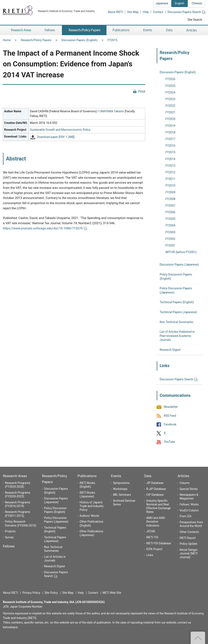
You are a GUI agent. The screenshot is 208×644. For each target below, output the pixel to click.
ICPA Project (154, 549)
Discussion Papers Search (186, 12)
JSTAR (151, 531)
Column (184, 483)
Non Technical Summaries (177, 322)
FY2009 (170, 192)
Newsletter (171, 407)
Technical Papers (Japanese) (178, 312)
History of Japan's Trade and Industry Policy (92, 506)
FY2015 (112, 40)
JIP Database (155, 483)
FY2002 (170, 239)
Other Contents (189, 532)
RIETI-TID (152, 537)
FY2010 (170, 186)
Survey (9, 537)
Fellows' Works (189, 504)
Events (116, 476)
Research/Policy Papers (36, 40)
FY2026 (170, 79)
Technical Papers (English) (177, 302)
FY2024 (170, 92)
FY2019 (170, 126)
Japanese (162, 3)
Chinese (197, 3)
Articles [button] (192, 30)
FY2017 (170, 139)
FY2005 (170, 219)
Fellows (9, 546)
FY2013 (170, 166)
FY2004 (170, 225)
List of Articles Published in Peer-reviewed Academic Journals (177, 336)
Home (7, 40)
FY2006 (170, 212)
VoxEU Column (189, 510)
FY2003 (170, 232)
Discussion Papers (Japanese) (179, 265)
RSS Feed (170, 416)
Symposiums (121, 483)
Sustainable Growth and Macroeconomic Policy (60, 130)
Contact (158, 12)
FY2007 (170, 206)
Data (148, 476)
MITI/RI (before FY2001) (181, 252)
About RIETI (115, 12)
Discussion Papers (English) (79, 40)
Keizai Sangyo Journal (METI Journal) (189, 553)
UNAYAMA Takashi (112, 111)
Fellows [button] (50, 30)
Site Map (133, 12)
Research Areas (15, 476)
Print (142, 92)
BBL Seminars (122, 495)
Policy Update (188, 544)
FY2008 (170, 199)
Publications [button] (121, 30)
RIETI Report (188, 538)
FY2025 (170, 86)
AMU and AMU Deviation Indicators (156, 522)
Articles (183, 476)
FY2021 (170, 112)
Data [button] (169, 30)
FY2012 (170, 172)
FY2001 (170, 245)
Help (146, 12)
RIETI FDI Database (159, 543)
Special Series (188, 489)
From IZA (185, 516)
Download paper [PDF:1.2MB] (56, 137)
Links (150, 555)
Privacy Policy (31, 593)
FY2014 (170, 159)
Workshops (120, 489)
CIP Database (155, 495)
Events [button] (148, 30)
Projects (10, 531)
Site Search (195, 20)
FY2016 (170, 146)
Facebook (170, 424)
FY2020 (170, 119)
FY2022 (170, 106)
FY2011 (170, 179)
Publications (87, 476)
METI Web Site (112, 593)
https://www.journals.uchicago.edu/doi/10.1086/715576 (45, 228)
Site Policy (51, 593)
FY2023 (170, 99)
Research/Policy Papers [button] (84, 30)
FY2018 (170, 132)
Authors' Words (89, 516)
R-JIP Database (156, 489)
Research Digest (170, 350)
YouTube (169, 442)
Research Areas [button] (20, 30)
